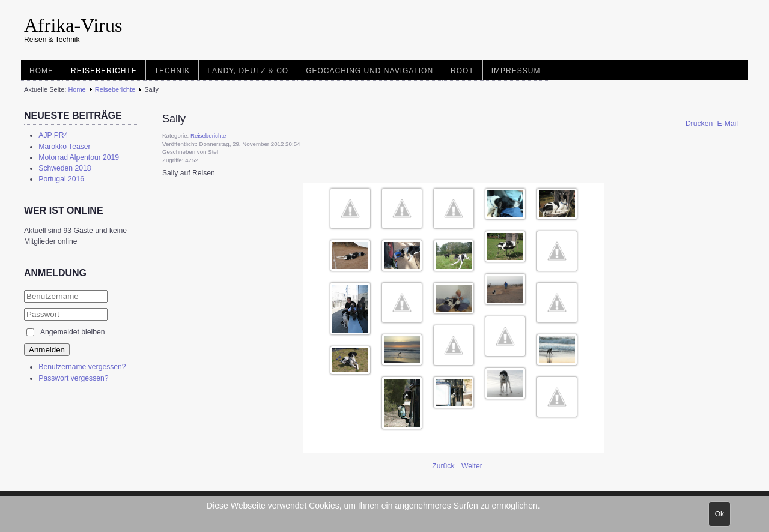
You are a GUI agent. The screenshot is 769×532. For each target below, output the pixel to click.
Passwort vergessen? (73, 378)
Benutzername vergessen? (82, 367)
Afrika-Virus (73, 25)
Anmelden (47, 350)
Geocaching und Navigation (369, 71)
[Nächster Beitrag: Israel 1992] (472, 466)
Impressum (516, 71)
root (462, 71)
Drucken (700, 124)
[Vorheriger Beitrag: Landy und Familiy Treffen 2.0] (444, 466)
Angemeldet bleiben (72, 332)
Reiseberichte (104, 71)
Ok (719, 514)
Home (41, 71)
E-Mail (728, 124)
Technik (172, 71)
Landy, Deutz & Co (248, 71)
